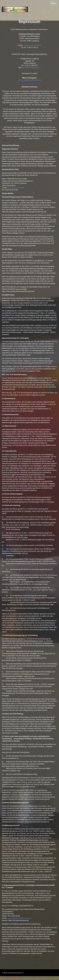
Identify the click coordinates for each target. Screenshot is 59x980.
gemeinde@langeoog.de (32, 68)
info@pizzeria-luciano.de (32, 45)
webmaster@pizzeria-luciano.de (29, 80)
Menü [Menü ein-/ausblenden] (54, 3)
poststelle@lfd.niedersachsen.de (19, 918)
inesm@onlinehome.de (16, 188)
